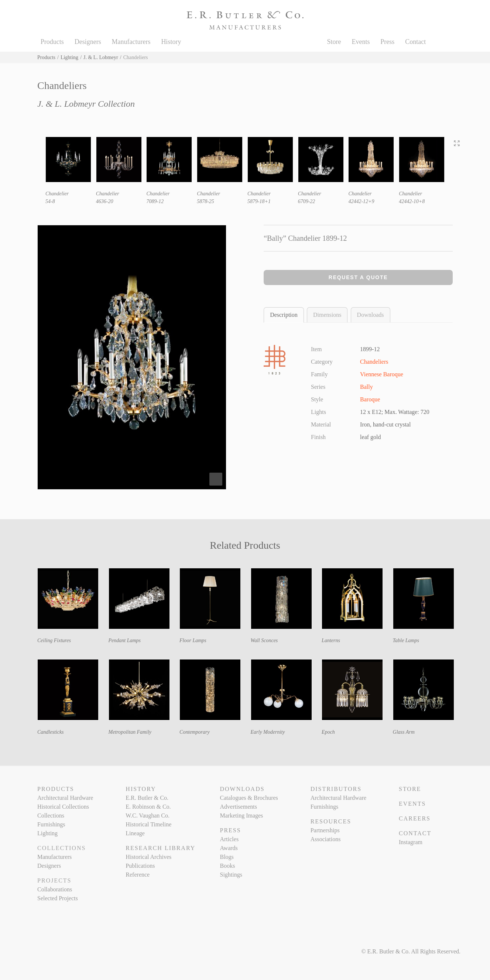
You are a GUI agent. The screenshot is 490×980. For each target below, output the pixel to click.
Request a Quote (358, 277)
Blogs (227, 857)
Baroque (370, 399)
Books (227, 866)
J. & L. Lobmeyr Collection (86, 104)
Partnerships (325, 830)
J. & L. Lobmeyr (101, 57)
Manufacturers (131, 42)
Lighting (69, 57)
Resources (331, 821)
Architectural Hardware (65, 798)
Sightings (231, 875)
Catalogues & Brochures (249, 798)
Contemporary (195, 732)
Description (284, 315)
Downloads (371, 315)
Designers (88, 42)
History (171, 42)
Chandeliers (374, 362)
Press (387, 42)
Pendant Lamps (125, 640)
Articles (229, 839)
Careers (415, 818)
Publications (140, 866)
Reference (138, 875)
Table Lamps (406, 640)
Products (52, 42)
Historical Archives (148, 857)
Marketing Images (241, 815)
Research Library (160, 848)
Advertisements (238, 807)
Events (361, 42)
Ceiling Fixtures (54, 640)
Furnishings (51, 824)
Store (334, 42)
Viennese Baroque (382, 374)
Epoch (328, 732)
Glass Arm (404, 732)
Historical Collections (63, 807)
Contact (415, 42)
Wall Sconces (264, 640)
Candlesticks (51, 732)
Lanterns (331, 640)
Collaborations (55, 889)
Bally (366, 387)
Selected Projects (58, 898)
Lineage (135, 833)
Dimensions (327, 315)
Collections (51, 815)
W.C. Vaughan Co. (148, 815)
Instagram (411, 842)
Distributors (336, 789)
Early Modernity (268, 732)
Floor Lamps (193, 640)
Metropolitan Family (130, 732)
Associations (326, 839)
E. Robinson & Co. (148, 807)
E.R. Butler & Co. (147, 798)
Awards (229, 848)
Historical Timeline (148, 824)
